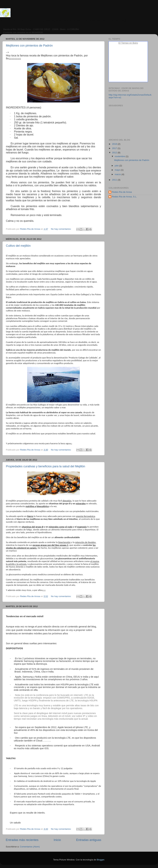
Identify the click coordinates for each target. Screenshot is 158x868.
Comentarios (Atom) (30, 847)
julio (117, 166)
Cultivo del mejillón (18, 246)
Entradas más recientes (22, 840)
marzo (118, 174)
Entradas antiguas (89, 840)
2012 (115, 153)
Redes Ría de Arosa (122, 192)
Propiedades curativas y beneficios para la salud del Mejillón (46, 466)
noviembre (120, 156)
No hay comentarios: (61, 229)
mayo (118, 170)
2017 (115, 148)
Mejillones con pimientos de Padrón (29, 46)
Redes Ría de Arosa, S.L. (124, 197)
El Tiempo (124, 43)
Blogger (101, 860)
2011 (115, 180)
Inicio (57, 840)
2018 (115, 144)
